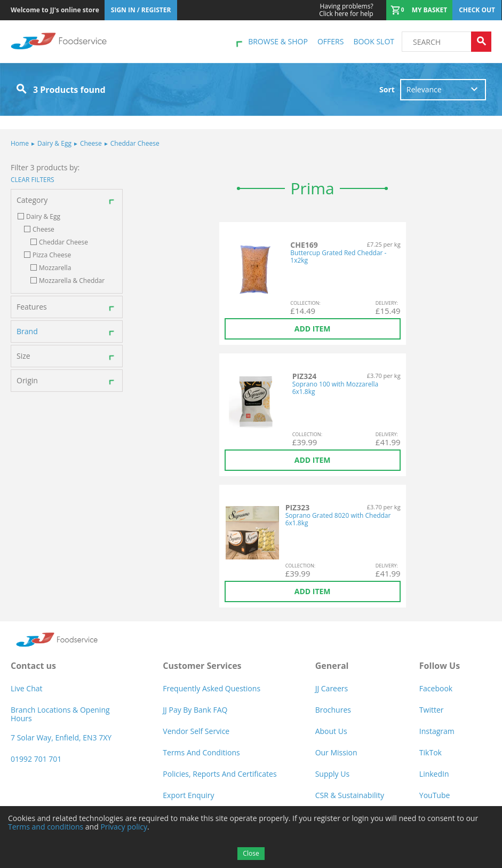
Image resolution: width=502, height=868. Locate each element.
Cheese (88, 143)
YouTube (435, 795)
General (332, 666)
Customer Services (202, 666)
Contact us (33, 666)
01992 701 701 (36, 759)
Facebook (436, 688)
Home (20, 143)
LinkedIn (434, 774)
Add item (313, 329)
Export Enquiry (188, 795)
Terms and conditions (46, 827)
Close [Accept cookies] (251, 853)
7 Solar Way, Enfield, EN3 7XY (61, 737)
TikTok (431, 752)
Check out (477, 10)
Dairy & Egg (51, 143)
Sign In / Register (141, 10)
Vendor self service (196, 731)
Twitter (432, 710)
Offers (330, 41)
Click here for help (346, 10)
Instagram (437, 731)
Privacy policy (124, 827)
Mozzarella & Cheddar (72, 281)
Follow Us (440, 666)
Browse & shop (278, 41)
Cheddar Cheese (132, 143)
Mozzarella (55, 268)
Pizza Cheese (52, 255)
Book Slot (374, 41)
